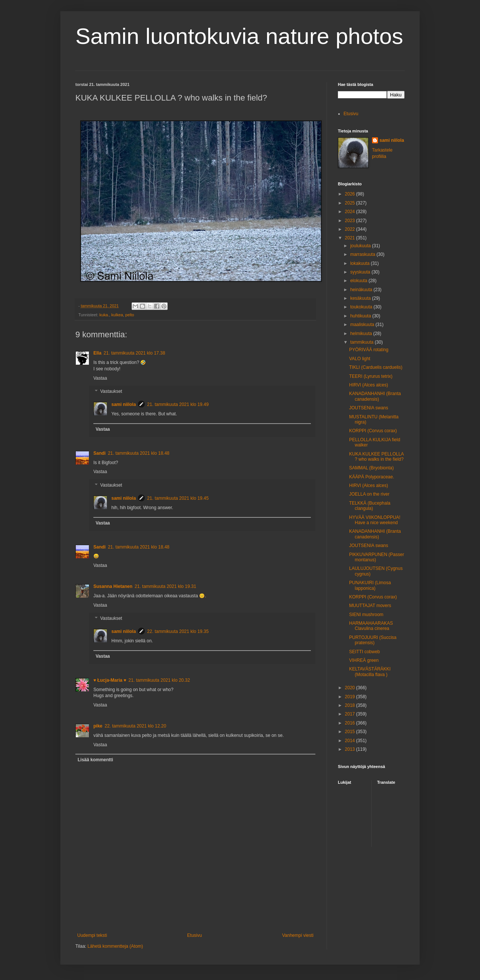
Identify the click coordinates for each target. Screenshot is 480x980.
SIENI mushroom (366, 615)
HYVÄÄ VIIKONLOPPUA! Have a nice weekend (375, 520)
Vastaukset (111, 392)
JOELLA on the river (369, 494)
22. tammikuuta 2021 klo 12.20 (135, 726)
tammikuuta (362, 342)
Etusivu (194, 935)
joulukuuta (361, 246)
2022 (351, 229)
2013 (351, 749)
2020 (351, 688)
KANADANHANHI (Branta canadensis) (375, 396)
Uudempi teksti (92, 935)
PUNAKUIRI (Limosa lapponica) (370, 585)
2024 (351, 212)
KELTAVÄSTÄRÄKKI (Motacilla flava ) (370, 672)
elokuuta (359, 281)
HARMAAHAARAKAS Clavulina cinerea (371, 626)
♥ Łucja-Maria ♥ (110, 680)
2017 (351, 714)
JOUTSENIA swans (369, 408)
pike (98, 726)
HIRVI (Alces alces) (369, 385)
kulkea (117, 315)
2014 (351, 741)
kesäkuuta (361, 298)
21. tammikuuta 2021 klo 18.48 (139, 453)
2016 (351, 723)
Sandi (100, 453)
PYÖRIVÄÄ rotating (369, 350)
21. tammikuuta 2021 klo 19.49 (178, 404)
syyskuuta (361, 272)
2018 (351, 705)
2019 (351, 697)
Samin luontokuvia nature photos (239, 36)
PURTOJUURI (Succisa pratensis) (373, 640)
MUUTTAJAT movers (370, 606)
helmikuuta (362, 334)
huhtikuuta (361, 316)
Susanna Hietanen (113, 586)
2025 (351, 203)
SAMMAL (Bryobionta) (371, 468)
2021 (351, 238)
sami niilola (124, 404)
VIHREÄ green (364, 660)
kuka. (104, 315)
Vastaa (100, 378)
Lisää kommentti (95, 760)
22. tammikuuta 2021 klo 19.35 (178, 631)
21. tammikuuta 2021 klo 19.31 (165, 586)
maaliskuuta (363, 325)
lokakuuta (361, 263)
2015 (351, 732)
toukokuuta (362, 307)
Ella (97, 353)
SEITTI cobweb (364, 652)
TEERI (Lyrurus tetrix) (371, 376)
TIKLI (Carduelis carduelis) (376, 367)
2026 (351, 194)
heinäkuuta (362, 290)
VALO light (360, 359)
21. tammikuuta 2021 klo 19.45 (178, 498)
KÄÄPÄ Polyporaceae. (372, 477)
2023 (351, 221)
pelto (130, 315)
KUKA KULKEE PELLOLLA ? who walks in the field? (376, 457)
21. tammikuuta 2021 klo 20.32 (159, 680)
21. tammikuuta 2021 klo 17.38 (134, 353)
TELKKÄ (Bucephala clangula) (370, 506)
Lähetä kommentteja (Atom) (115, 946)
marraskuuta (363, 254)
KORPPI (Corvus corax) (373, 431)
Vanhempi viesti (298, 935)
